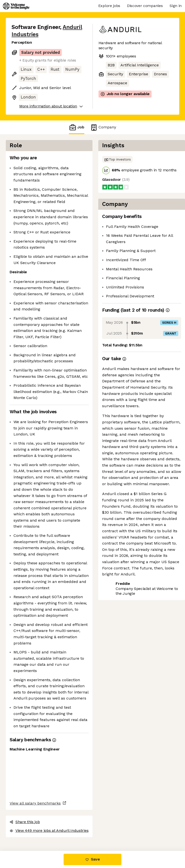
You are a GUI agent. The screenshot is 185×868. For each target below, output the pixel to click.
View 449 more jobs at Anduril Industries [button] (49, 830)
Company (103, 127)
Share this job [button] (25, 822)
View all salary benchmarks (35, 803)
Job (77, 127)
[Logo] (16, 6)
